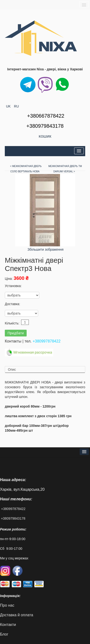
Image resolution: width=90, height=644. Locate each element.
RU (16, 106)
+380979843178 (13, 518)
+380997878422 (47, 341)
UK (9, 106)
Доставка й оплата (17, 615)
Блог (4, 634)
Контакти (8, 625)
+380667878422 (46, 116)
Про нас (7, 605)
